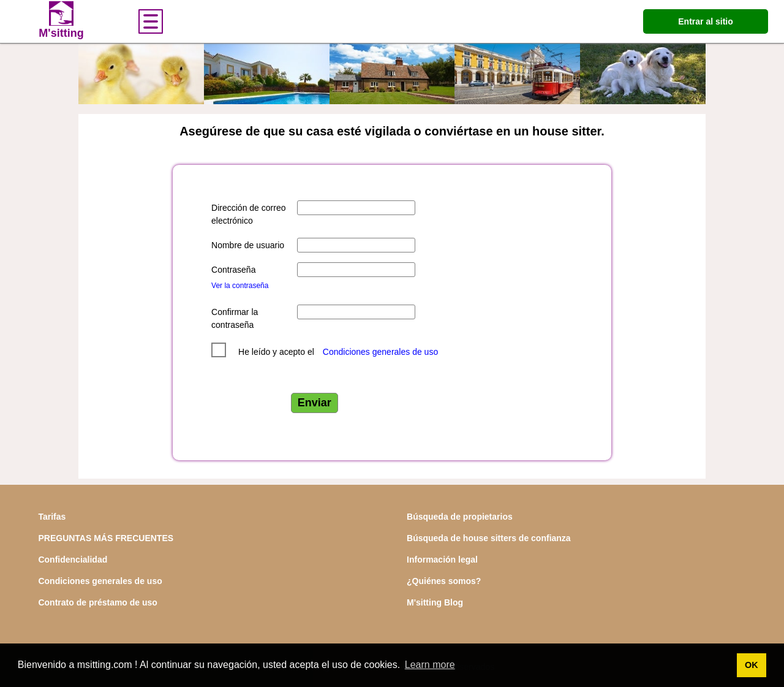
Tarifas (52, 517)
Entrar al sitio (705, 21)
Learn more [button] (430, 665)
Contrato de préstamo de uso (97, 602)
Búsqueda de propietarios (460, 517)
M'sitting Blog (435, 602)
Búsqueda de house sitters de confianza (489, 538)
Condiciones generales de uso (380, 352)
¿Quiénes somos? (444, 581)
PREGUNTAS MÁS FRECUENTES (106, 538)
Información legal (442, 560)
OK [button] (752, 665)
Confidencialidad (73, 560)
